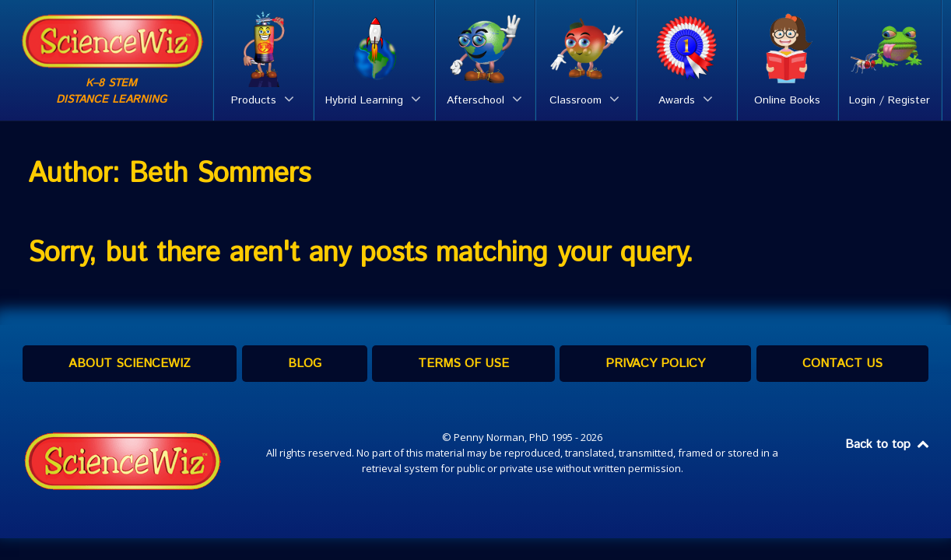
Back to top (888, 444)
